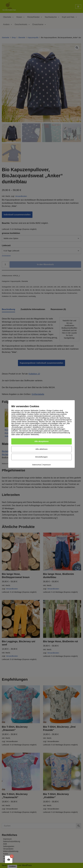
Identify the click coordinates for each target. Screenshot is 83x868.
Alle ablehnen (41, 449)
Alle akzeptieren (41, 441)
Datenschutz (37, 465)
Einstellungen (41, 457)
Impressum (47, 465)
